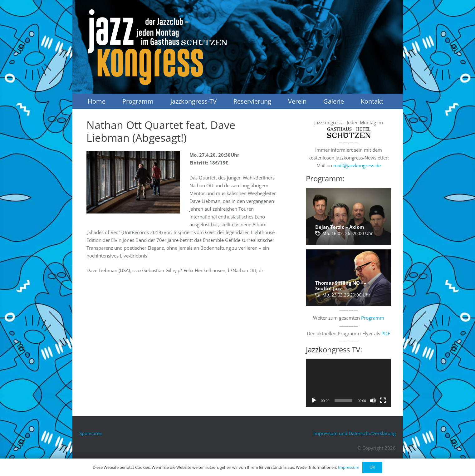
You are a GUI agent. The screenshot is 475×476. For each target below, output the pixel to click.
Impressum (349, 467)
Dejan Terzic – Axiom (340, 227)
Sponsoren (91, 433)
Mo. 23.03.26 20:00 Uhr (346, 295)
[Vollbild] (383, 400)
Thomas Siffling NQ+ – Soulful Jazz (341, 286)
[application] (348, 383)
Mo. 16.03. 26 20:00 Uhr (348, 233)
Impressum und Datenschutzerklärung (355, 433)
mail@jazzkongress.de (357, 165)
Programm (373, 318)
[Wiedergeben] (314, 400)
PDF (386, 333)
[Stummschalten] (373, 400)
